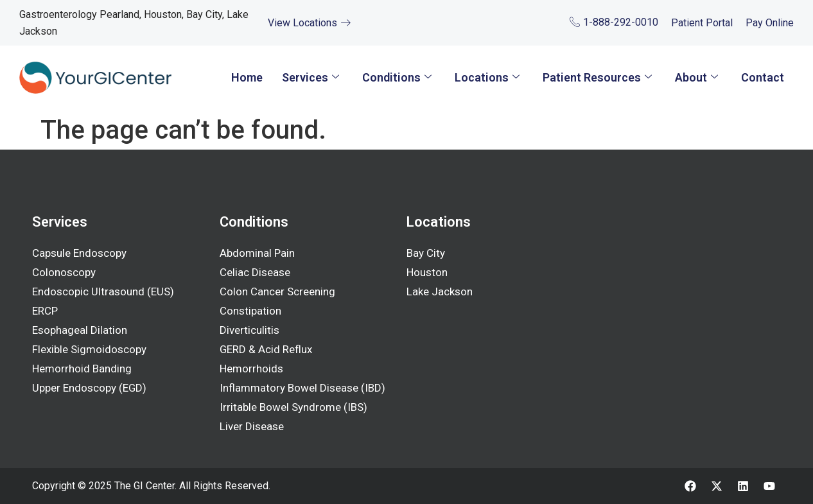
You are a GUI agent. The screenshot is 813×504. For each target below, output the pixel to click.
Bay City (426, 253)
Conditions (397, 78)
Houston (427, 272)
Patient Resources (597, 78)
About (696, 78)
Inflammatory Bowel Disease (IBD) (302, 388)
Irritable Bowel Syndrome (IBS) (293, 407)
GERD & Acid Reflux (266, 349)
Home (247, 77)
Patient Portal (702, 23)
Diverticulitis (249, 330)
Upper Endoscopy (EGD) (90, 388)
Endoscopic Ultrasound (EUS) (103, 291)
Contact (763, 77)
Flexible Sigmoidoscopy (89, 349)
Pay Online (770, 23)
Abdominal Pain (257, 253)
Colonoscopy (64, 272)
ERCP (45, 311)
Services (310, 78)
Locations (487, 78)
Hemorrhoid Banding (82, 369)
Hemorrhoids (251, 369)
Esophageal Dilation (80, 330)
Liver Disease (252, 426)
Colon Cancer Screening (277, 291)
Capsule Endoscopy (79, 253)
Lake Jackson (440, 291)
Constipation (250, 311)
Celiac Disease (255, 272)
